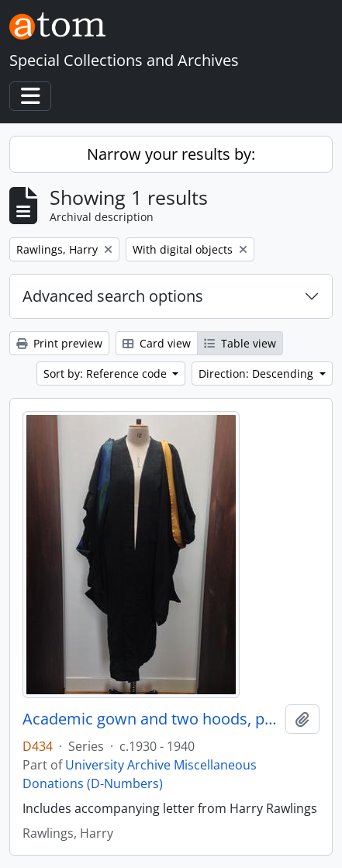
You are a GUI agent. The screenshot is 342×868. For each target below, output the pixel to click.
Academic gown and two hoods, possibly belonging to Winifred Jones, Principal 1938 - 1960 (151, 719)
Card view (157, 343)
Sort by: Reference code (107, 373)
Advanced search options (113, 296)
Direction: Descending (257, 373)
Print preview (59, 343)
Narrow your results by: (171, 154)
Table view (240, 343)
